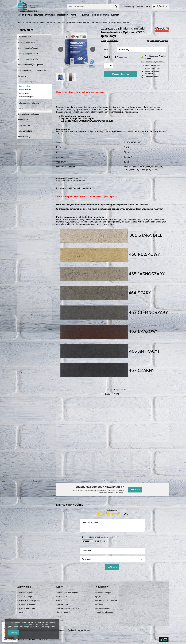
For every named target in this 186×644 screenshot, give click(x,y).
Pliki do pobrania (100, 15)
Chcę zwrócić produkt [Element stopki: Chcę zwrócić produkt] (26, 604)
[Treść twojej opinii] (112, 526)
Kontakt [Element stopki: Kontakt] (20, 612)
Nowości (38, 15)
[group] (77, 49)
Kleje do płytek (24, 93)
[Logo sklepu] (28, 7)
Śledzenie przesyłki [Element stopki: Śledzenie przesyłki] (25, 597)
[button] (61, 49)
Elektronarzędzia (24, 37)
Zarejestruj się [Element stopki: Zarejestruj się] (62, 597)
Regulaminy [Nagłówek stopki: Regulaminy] (101, 587)
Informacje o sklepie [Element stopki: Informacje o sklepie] (103, 593)
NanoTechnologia (24, 136)
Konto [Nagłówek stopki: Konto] (59, 587)
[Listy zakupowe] (143, 6)
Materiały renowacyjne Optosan (30, 65)
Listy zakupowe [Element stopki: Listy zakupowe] (62, 604)
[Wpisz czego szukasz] (93, 7)
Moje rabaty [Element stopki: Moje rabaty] (61, 616)
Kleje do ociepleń (25, 90)
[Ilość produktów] (108, 66)
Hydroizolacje (23, 120)
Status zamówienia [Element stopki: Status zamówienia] (25, 593)
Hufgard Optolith (120, 390)
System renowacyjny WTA (28, 59)
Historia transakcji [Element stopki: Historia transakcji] (63, 612)
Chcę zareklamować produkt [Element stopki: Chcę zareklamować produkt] (29, 600)
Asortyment (25, 30)
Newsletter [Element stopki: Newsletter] (60, 620)
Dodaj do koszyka (121, 74)
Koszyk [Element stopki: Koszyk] (59, 600)
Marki (74, 15)
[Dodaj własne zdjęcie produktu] (99, 541)
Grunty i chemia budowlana (28, 114)
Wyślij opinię (112, 567)
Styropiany (22, 76)
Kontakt (115, 15)
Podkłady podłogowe (26, 97)
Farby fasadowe (24, 125)
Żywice (20, 109)
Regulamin (84, 15)
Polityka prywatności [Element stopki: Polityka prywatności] (103, 608)
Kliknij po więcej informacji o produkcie (74, 188)
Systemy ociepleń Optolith (28, 54)
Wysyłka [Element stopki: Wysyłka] (98, 597)
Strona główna (25, 15)
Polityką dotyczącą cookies (18, 625)
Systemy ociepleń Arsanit (28, 48)
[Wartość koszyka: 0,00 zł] (160, 7)
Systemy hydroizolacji (26, 42)
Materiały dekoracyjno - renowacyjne (32, 70)
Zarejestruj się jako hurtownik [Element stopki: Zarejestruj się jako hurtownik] (68, 593)
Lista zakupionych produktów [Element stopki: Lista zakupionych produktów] (68, 608)
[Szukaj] (116, 7)
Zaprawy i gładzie (65, 22)
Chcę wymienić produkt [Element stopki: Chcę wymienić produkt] (27, 608)
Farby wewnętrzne (25, 131)
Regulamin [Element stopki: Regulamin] (99, 604)
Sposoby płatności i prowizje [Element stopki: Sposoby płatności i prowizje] (106, 600)
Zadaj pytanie (135, 490)
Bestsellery (63, 15)
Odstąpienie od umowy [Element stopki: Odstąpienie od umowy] (104, 612)
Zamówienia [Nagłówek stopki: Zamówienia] (24, 587)
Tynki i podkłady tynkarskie (28, 103)
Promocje (50, 15)
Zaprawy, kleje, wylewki (47, 22)
